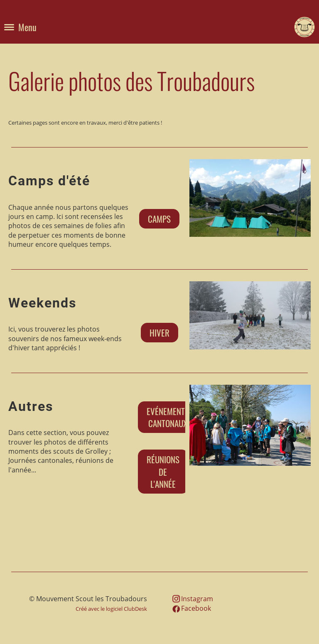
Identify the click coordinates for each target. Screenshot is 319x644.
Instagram (197, 599)
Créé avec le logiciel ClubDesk (111, 609)
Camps (159, 219)
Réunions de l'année (163, 472)
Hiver (159, 333)
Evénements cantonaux (168, 417)
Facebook (196, 608)
